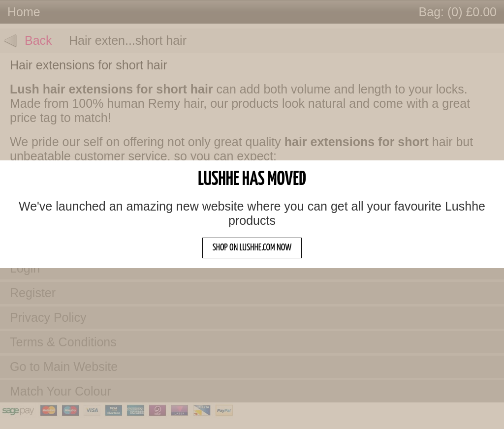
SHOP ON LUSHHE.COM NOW (252, 248)
